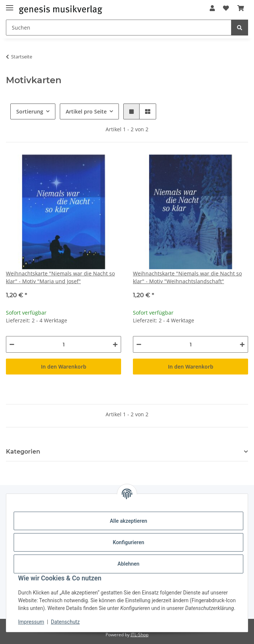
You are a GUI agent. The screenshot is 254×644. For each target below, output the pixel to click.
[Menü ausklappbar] (10, 5)
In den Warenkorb (64, 367)
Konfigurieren (128, 542)
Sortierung (30, 111)
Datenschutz (65, 622)
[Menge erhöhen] (115, 344)
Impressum (31, 622)
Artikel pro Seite (86, 111)
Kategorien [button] (23, 452)
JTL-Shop (140, 635)
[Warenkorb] (241, 8)
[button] (212, 8)
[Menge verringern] (12, 344)
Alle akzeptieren (128, 521)
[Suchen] (119, 28)
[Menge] (63, 344)
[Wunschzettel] (226, 8)
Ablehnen (128, 564)
